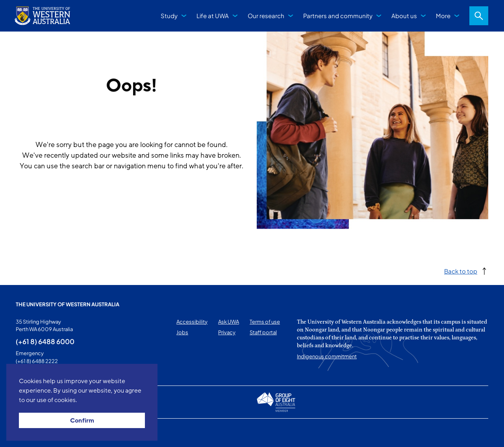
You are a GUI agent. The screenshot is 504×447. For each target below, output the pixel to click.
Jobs (182, 332)
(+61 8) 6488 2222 (37, 361)
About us (404, 16)
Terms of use (265, 322)
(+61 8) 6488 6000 (45, 341)
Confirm (82, 421)
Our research (266, 16)
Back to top (461, 271)
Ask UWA (229, 322)
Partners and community (338, 16)
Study (169, 16)
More (443, 16)
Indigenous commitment (327, 356)
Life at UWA (213, 16)
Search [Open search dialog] (479, 16)
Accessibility (192, 322)
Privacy (227, 332)
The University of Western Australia (68, 304)
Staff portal (263, 332)
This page (27, 433)
